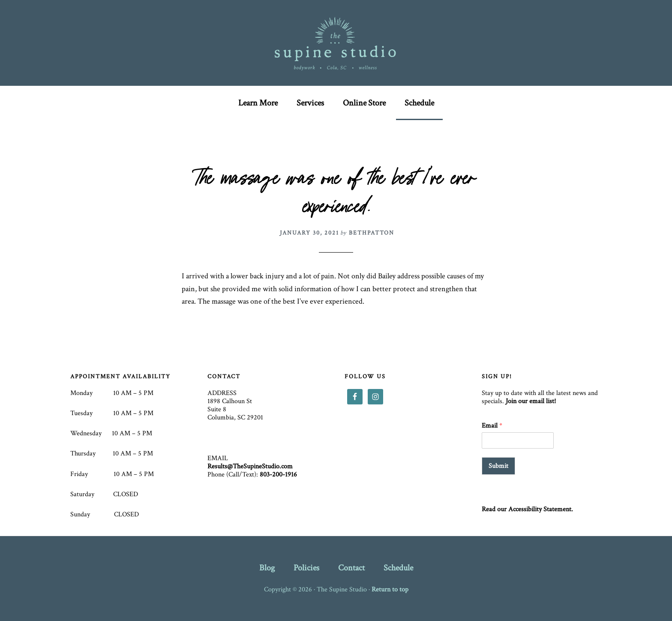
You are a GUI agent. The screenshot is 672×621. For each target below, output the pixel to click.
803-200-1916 (278, 475)
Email (492, 426)
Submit (498, 466)
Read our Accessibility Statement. (527, 509)
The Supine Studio (336, 43)
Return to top (390, 589)
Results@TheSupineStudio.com (250, 466)
